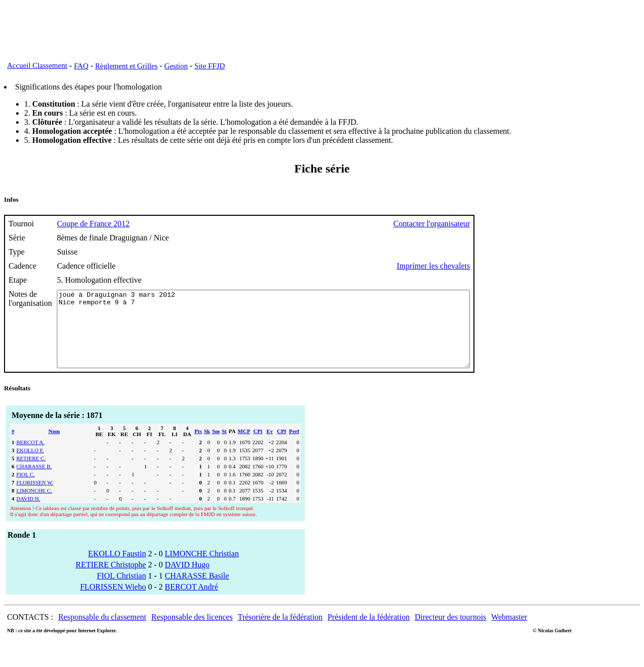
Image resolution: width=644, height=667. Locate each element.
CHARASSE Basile (197, 591)
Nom (54, 446)
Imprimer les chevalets (484, 266)
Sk (207, 446)
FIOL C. (26, 489)
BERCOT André (192, 602)
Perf (294, 446)
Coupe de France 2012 (93, 224)
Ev (270, 446)
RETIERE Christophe (111, 580)
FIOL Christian (122, 591)
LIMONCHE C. (34, 506)
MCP (244, 446)
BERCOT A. (31, 457)
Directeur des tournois (450, 632)
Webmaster (509, 632)
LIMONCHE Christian (202, 569)
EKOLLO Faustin (117, 569)
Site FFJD (210, 66)
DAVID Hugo (187, 580)
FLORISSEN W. (35, 497)
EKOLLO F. (30, 465)
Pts (198, 446)
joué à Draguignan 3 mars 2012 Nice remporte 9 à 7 (289, 337)
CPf (281, 446)
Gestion (176, 66)
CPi (258, 446)
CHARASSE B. (34, 481)
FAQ (81, 66)
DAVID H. (28, 514)
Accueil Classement (37, 65)
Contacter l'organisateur (482, 224)
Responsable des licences (192, 632)
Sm (216, 446)
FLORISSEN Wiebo (113, 602)
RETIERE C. (31, 473)
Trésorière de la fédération (280, 632)
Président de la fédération (369, 632)
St (224, 446)
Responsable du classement (102, 632)
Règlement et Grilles (126, 66)
